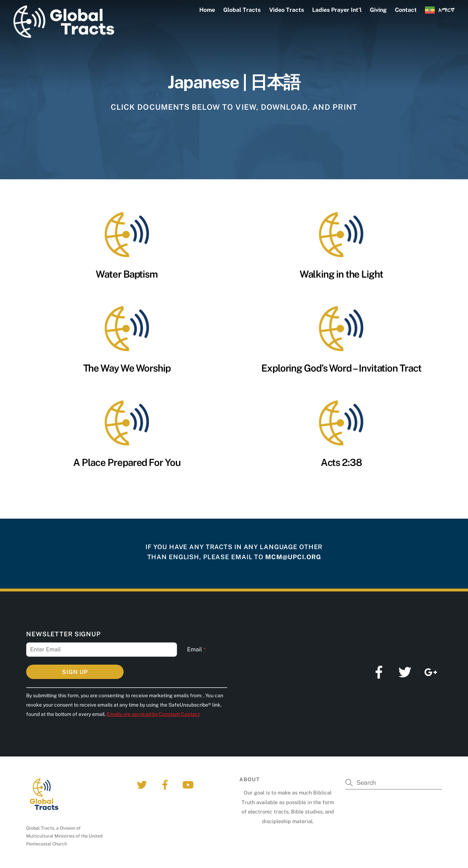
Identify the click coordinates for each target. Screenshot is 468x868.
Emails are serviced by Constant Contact (153, 714)
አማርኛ (446, 10)
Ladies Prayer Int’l (337, 10)
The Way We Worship (127, 368)
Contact (406, 10)
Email (196, 649)
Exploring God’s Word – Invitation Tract (341, 368)
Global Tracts (242, 10)
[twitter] (143, 784)
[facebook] (166, 784)
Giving (378, 10)
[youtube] (189, 784)
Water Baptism (127, 274)
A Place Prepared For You (127, 462)
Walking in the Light (341, 274)
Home (207, 10)
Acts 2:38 (341, 462)
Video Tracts (286, 10)
